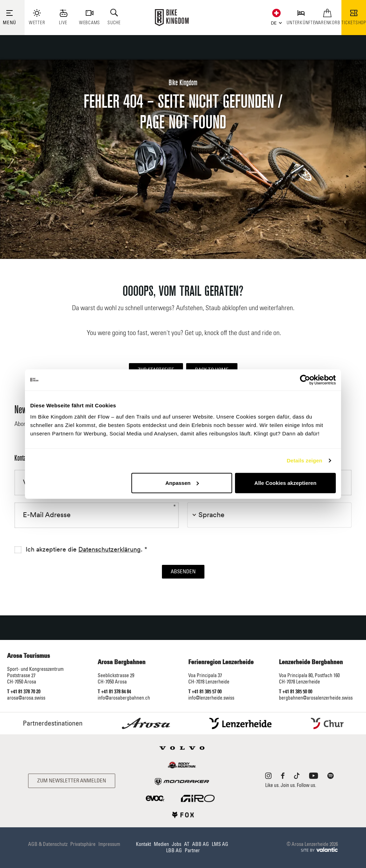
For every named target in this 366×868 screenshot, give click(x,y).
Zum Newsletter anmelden (72, 781)
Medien (161, 844)
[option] (183, 159)
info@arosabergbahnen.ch (124, 698)
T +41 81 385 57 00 (205, 692)
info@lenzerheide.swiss (211, 698)
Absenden (183, 572)
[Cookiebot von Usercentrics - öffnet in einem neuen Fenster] (305, 380)
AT (187, 844)
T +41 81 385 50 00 (296, 692)
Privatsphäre (83, 844)
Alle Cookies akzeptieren (285, 483)
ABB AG (201, 844)
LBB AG (174, 851)
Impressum (109, 844)
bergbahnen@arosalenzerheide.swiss (316, 698)
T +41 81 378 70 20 (24, 692)
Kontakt (143, 844)
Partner (192, 851)
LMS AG (220, 844)
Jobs (177, 844)
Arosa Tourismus (28, 656)
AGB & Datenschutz (48, 844)
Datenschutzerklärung (110, 549)
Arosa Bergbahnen (122, 662)
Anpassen (182, 483)
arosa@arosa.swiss (26, 698)
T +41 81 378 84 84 (114, 692)
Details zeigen (304, 460)
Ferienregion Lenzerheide (221, 662)
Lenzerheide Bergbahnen (311, 662)
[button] (275, 22)
